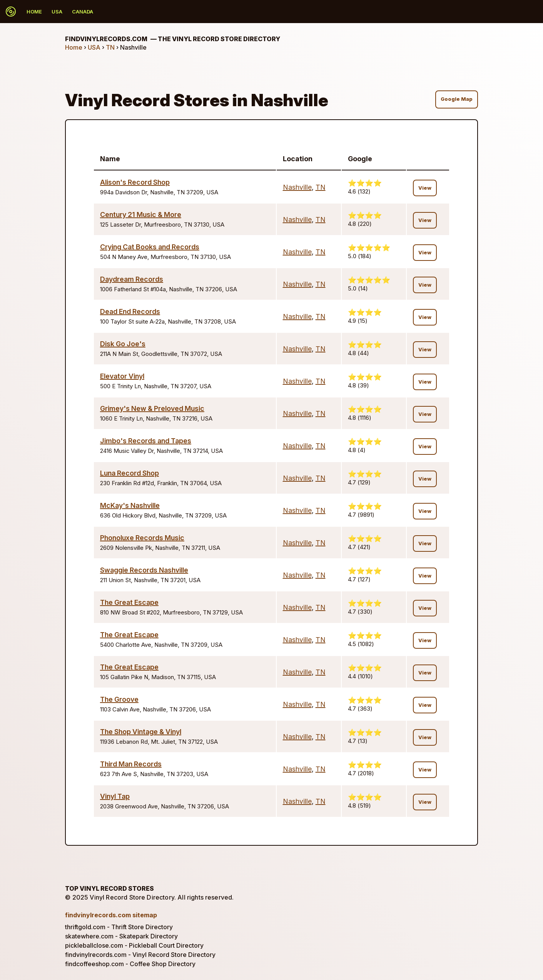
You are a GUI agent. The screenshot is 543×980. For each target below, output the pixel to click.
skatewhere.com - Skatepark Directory (121, 936)
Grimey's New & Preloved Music (152, 408)
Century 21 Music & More (141, 215)
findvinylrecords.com (173, 39)
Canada (83, 12)
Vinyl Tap (115, 796)
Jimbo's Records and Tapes (146, 441)
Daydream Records (132, 279)
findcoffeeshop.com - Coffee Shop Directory (130, 964)
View (425, 188)
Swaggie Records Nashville (144, 570)
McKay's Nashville (130, 505)
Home (34, 12)
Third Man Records (131, 764)
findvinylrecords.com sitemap (111, 915)
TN (110, 47)
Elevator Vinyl (122, 376)
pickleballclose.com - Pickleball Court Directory (134, 945)
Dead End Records (130, 311)
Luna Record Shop (129, 473)
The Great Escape (129, 602)
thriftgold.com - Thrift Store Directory (119, 927)
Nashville (297, 187)
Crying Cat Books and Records (150, 247)
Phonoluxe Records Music (142, 538)
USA (57, 12)
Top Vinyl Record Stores (109, 888)
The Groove (119, 699)
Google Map (457, 99)
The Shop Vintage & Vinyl (141, 732)
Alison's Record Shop (135, 182)
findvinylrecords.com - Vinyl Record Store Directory (140, 955)
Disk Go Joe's (123, 344)
